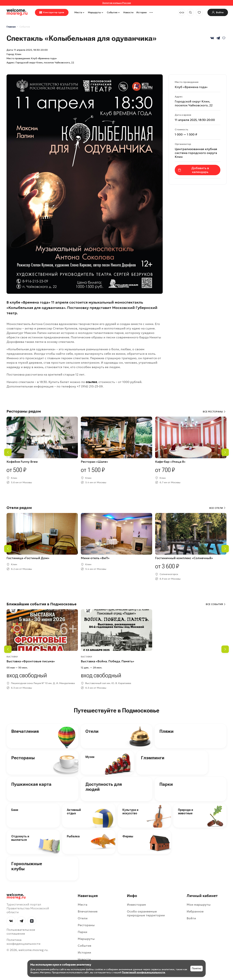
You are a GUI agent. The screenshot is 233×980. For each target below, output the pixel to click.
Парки (166, 784)
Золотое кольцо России (117, 3)
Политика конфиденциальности (23, 942)
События (114, 12)
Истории (142, 12)
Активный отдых (74, 812)
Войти (191, 918)
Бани (15, 810)
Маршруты (96, 12)
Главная (11, 27)
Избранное (195, 911)
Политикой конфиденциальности (143, 972)
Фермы (128, 836)
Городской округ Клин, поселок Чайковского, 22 (45, 62)
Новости (128, 12)
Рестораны (23, 758)
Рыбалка (73, 836)
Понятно (197, 968)
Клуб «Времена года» (191, 87)
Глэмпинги (153, 758)
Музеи (90, 757)
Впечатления (25, 731)
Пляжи (167, 731)
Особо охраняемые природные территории (146, 913)
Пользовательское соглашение (21, 932)
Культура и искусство (130, 812)
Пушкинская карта (31, 784)
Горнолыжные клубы (27, 866)
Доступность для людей (104, 787)
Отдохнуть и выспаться (20, 838)
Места (80, 12)
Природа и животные (186, 812)
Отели (92, 731)
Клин (18, 54)
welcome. (16, 896)
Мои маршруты (199, 905)
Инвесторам (136, 905)
